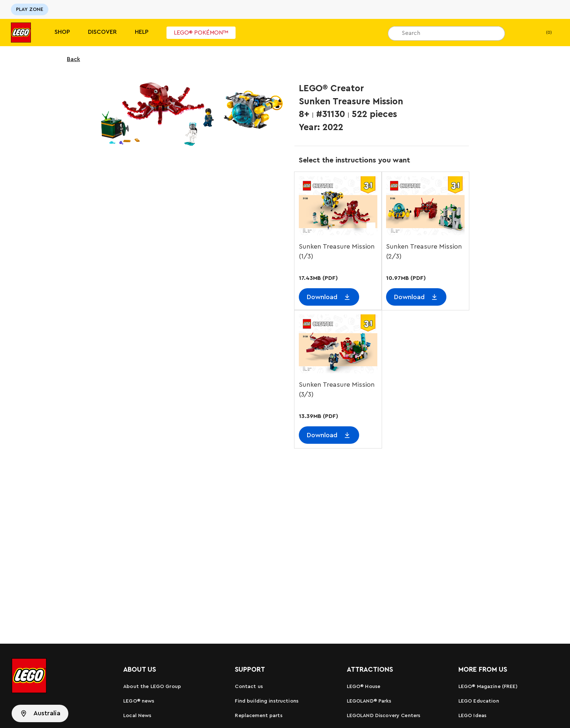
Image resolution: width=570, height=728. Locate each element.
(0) (543, 33)
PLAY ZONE (30, 9)
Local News (137, 716)
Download (322, 297)
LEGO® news (139, 701)
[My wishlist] (522, 33)
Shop (62, 32)
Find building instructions (267, 701)
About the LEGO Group (152, 687)
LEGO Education (479, 701)
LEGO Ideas (472, 716)
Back (69, 59)
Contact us (249, 687)
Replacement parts (258, 716)
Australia (47, 713)
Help (142, 32)
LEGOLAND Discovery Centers (384, 716)
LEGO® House (364, 687)
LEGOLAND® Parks (369, 701)
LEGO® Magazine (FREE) (488, 687)
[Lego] (21, 33)
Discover (102, 32)
